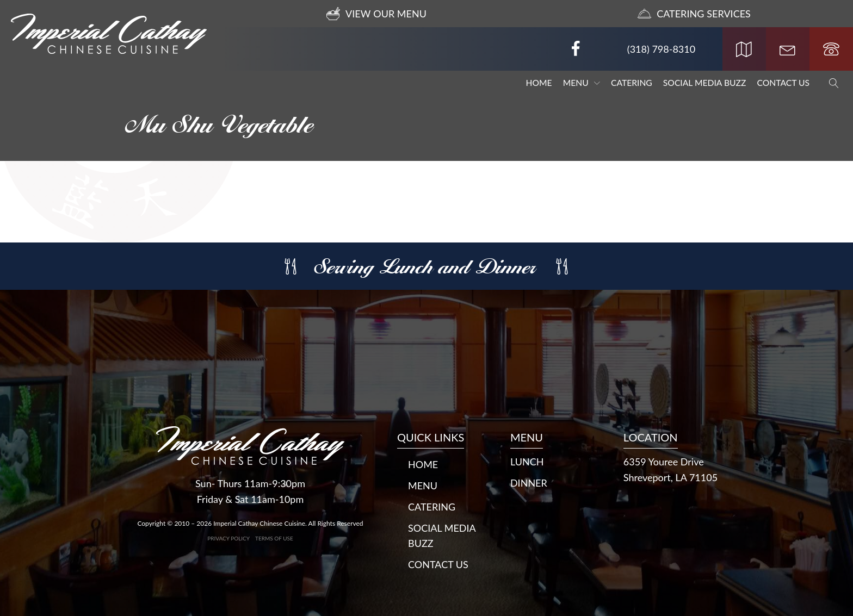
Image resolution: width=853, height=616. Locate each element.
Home (539, 83)
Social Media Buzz (705, 83)
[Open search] (829, 83)
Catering (632, 83)
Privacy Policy (228, 538)
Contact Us (783, 83)
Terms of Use (274, 538)
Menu (582, 83)
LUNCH (527, 462)
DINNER (529, 483)
